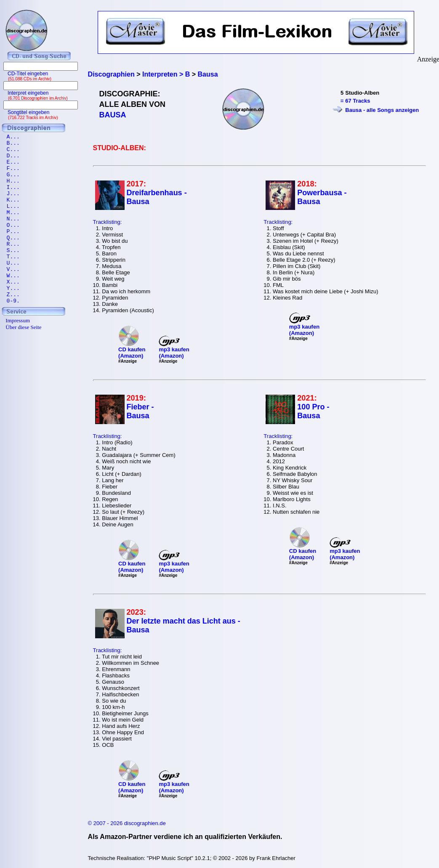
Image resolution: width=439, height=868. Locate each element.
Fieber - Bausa (140, 411)
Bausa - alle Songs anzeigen (382, 110)
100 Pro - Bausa (313, 411)
